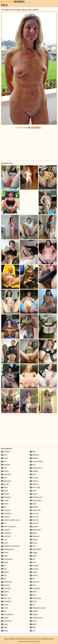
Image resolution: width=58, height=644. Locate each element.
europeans (7, 559)
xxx (32, 631)
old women (36, 500)
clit (3, 523)
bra (4, 507)
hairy (4, 595)
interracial (6, 621)
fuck (4, 575)
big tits (5, 484)
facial (5, 562)
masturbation (36, 461)
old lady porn (36, 497)
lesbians (34, 455)
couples (6, 530)
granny (5, 592)
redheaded (35, 549)
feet (4, 569)
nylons (34, 494)
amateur (6, 452)
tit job (33, 601)
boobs (5, 500)
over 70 (34, 523)
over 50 (34, 517)
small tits (35, 582)
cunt (4, 540)
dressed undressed (10, 546)
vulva (33, 621)
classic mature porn (10, 520)
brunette (6, 510)
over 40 (34, 513)
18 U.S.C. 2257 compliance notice (41, 639)
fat (3, 566)
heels (5, 605)
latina (5, 631)
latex (4, 627)
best (4, 478)
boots (5, 504)
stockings (35, 588)
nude (33, 491)
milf (32, 465)
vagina (34, 614)
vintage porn (36, 618)
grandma (6, 588)
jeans (5, 624)
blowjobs (6, 497)
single (33, 572)
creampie (6, 533)
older (33, 504)
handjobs (6, 601)
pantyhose (35, 530)
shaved (34, 566)
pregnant (35, 536)
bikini (4, 487)
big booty (6, 481)
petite (33, 533)
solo (33, 585)
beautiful (6, 474)
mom (33, 474)
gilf (4, 579)
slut (32, 579)
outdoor (34, 507)
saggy (34, 553)
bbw (4, 468)
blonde (5, 494)
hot (4, 611)
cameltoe (6, 513)
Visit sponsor (36, 128)
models (34, 471)
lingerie (34, 458)
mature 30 (35, 510)
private (34, 540)
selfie (33, 556)
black (5, 491)
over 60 (34, 520)
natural (34, 481)
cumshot (6, 536)
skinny (34, 575)
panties (34, 526)
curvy (5, 543)
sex (32, 559)
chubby (5, 517)
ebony (5, 553)
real (33, 546)
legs (33, 452)
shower (34, 569)
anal (4, 455)
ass (4, 461)
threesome (35, 598)
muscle (34, 478)
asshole (6, 465)
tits (32, 605)
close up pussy (8, 526)
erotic (5, 556)
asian (5, 458)
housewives (7, 614)
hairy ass (6, 598)
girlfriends (6, 582)
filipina (5, 572)
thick (33, 595)
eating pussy (8, 549)
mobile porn (36, 468)
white (33, 624)
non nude (35, 487)
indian (5, 618)
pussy (33, 543)
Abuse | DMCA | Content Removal (16, 639)
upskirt (34, 611)
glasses (5, 585)
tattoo (33, 592)
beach (5, 471)
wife (33, 627)
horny (5, 608)
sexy (33, 562)
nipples (34, 484)
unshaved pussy (38, 608)
